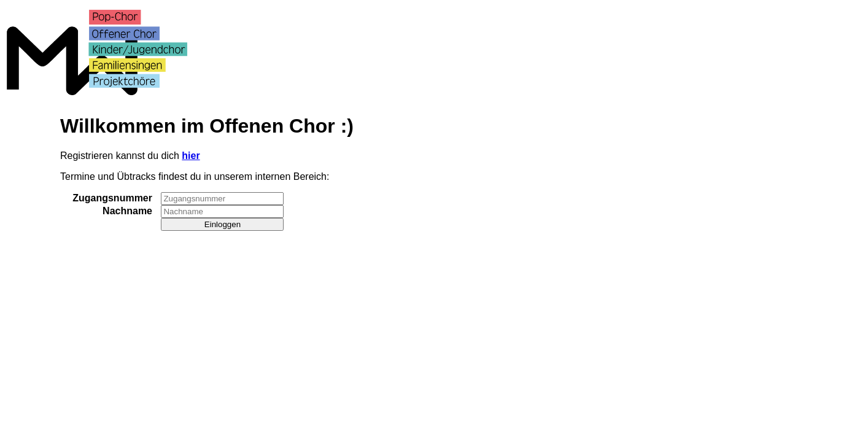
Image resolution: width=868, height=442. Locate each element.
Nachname (127, 211)
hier (191, 156)
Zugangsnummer (112, 198)
